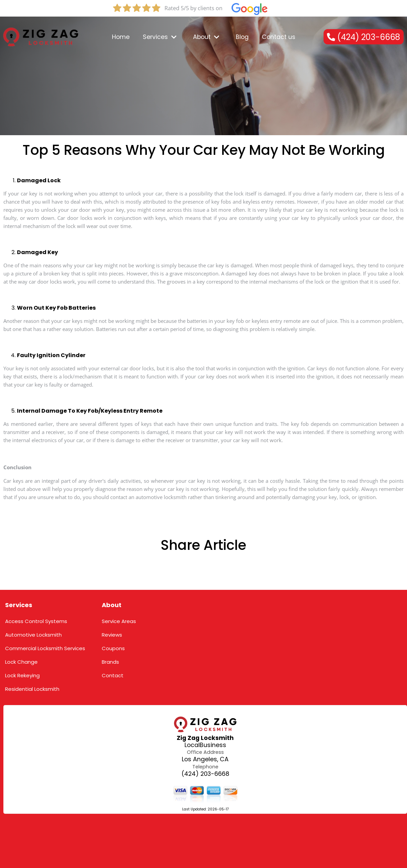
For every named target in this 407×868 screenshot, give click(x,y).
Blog (242, 37)
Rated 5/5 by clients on (193, 8)
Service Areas (119, 621)
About (112, 605)
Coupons (113, 648)
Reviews (112, 635)
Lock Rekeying (22, 675)
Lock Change (21, 662)
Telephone (205, 767)
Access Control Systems (36, 621)
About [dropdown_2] (206, 37)
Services (19, 605)
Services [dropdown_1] (160, 37)
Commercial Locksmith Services (45, 648)
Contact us (279, 37)
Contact (113, 675)
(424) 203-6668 (205, 774)
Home (121, 37)
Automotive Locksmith (33, 635)
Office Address (205, 752)
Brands (110, 662)
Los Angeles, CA (205, 759)
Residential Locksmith (32, 689)
